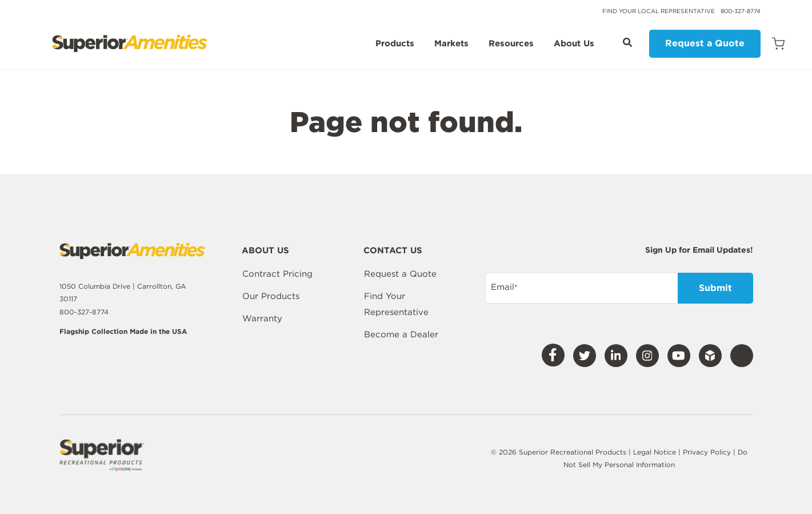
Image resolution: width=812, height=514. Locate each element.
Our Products (271, 296)
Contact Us (393, 251)
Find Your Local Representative (659, 11)
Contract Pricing (277, 274)
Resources (511, 44)
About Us (574, 44)
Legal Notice (655, 452)
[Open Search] (627, 42)
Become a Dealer (401, 334)
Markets (451, 44)
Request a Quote (705, 43)
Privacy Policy (708, 452)
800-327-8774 (741, 11)
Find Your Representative (396, 304)
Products (395, 44)
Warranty (262, 318)
